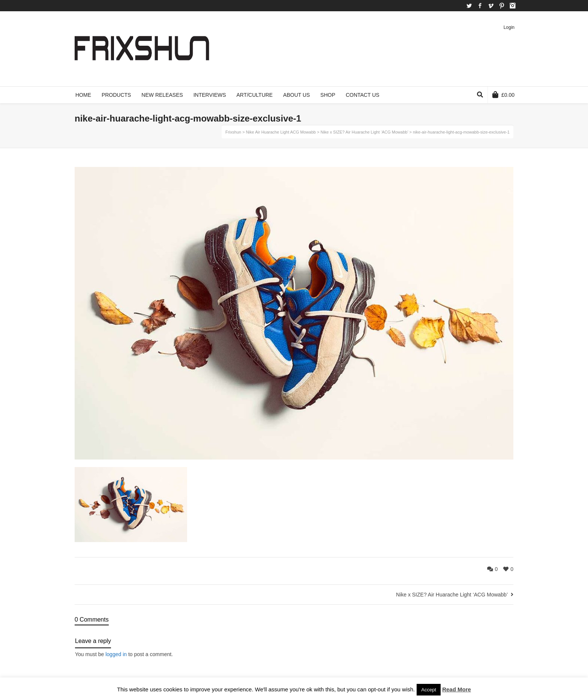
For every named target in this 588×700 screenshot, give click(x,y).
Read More (457, 689)
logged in (116, 654)
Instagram (513, 6)
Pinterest (502, 6)
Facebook (480, 6)
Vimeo (491, 6)
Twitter (469, 6)
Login (509, 27)
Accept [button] (429, 690)
